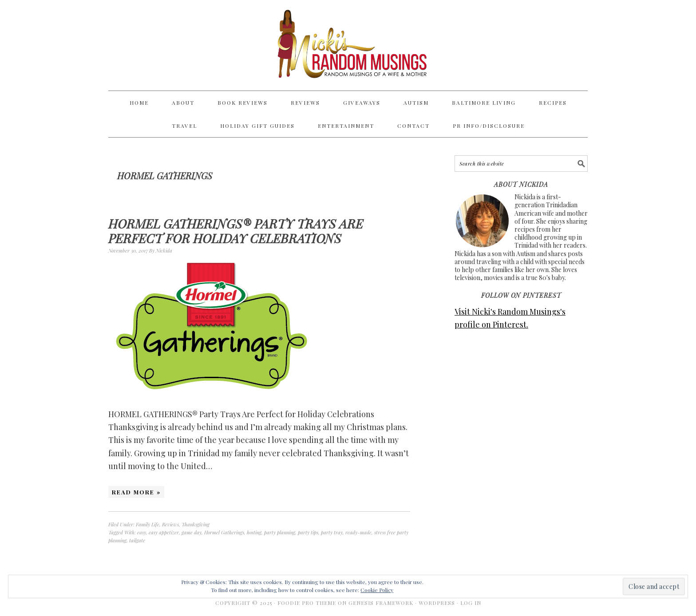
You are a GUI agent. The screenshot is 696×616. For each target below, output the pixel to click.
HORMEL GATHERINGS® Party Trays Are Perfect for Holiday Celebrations (236, 231)
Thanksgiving (196, 524)
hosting (254, 532)
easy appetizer (164, 532)
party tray (332, 532)
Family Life (148, 524)
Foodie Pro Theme (307, 603)
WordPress (437, 603)
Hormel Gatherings (224, 532)
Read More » (136, 492)
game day (192, 532)
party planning (280, 532)
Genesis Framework (381, 603)
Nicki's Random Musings (348, 45)
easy (142, 532)
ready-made (358, 532)
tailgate (137, 540)
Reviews (170, 524)
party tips (308, 532)
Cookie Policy (377, 590)
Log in (471, 603)
